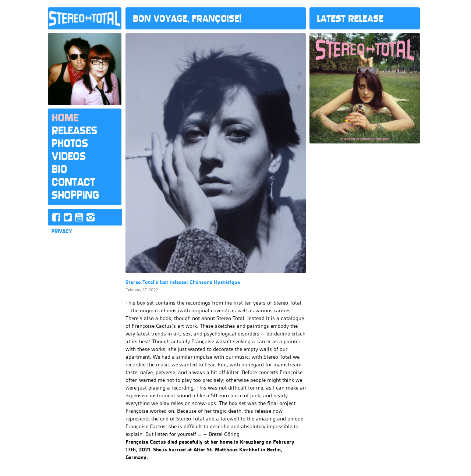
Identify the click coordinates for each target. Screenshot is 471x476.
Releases (74, 131)
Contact (73, 182)
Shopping (75, 195)
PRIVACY (62, 231)
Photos (70, 143)
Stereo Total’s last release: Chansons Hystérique (183, 282)
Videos (69, 156)
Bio (59, 169)
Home (65, 118)
